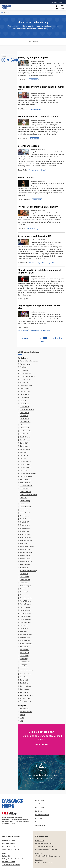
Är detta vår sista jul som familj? (34, 236)
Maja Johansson (25, 595)
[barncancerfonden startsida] (7, 7)
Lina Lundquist (25, 580)
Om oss (5, 853)
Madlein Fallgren (25, 586)
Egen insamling (46, 330)
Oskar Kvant (24, 628)
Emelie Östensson (26, 437)
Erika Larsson (24, 455)
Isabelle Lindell (25, 513)
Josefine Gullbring (26, 561)
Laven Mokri (22, 79)
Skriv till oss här (41, 745)
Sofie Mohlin (24, 677)
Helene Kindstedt (26, 507)
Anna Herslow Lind (26, 373)
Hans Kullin (24, 498)
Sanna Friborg (25, 656)
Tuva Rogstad (24, 689)
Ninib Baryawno (25, 619)
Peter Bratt (23, 631)
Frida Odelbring (25, 482)
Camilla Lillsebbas (24, 199)
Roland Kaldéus (25, 640)
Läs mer (42, 783)
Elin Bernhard (24, 419)
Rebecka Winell (25, 637)
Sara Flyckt (24, 665)
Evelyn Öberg (24, 470)
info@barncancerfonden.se (49, 849)
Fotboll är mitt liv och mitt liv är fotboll (38, 116)
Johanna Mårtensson (27, 546)
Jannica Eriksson (25, 519)
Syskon (22, 715)
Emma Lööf (24, 443)
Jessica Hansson (25, 534)
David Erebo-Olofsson (27, 410)
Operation (55, 263)
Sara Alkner (24, 659)
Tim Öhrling (24, 683)
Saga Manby (24, 646)
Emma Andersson (26, 449)
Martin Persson (25, 607)
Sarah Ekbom (24, 668)
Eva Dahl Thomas (26, 461)
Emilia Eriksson (25, 440)
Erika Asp (23, 458)
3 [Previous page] (40, 338)
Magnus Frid (24, 589)
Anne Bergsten (25, 379)
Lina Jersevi (24, 583)
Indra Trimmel (24, 510)
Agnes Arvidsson (25, 364)
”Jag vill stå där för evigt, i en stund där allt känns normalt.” (40, 271)
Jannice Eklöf (24, 522)
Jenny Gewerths (25, 525)
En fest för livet (26, 178)
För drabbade (24, 708)
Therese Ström (25, 680)
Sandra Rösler (24, 650)
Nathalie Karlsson (26, 610)
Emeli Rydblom (25, 434)
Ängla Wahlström (26, 701)
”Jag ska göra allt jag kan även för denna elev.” (39, 307)
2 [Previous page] (36, 338)
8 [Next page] (62, 338)
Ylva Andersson (25, 698)
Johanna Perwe (25, 549)
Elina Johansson (25, 422)
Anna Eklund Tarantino (27, 376)
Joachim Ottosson (26, 540)
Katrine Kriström (25, 564)
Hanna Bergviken (26, 492)
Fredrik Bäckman (25, 479)
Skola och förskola (26, 712)
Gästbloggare (24, 488)
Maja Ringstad (25, 592)
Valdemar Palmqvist (26, 695)
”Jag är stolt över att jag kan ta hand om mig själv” (41, 88)
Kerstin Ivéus (24, 567)
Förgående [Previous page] (24, 338)
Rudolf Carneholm (24, 327)
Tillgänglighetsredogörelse (11, 865)
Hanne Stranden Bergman (28, 495)
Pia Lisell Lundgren (26, 634)
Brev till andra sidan (28, 146)
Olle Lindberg (24, 625)
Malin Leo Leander (26, 598)
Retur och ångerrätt (9, 862)
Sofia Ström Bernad (26, 674)
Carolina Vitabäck (26, 391)
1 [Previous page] (32, 338)
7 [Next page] (57, 338)
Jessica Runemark (26, 537)
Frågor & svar (40, 841)
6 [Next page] (53, 338)
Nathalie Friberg (25, 613)
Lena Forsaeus (25, 577)
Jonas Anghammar (26, 552)
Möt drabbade (33, 79)
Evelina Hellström (26, 464)
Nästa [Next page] (43, 341)
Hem (30, 42)
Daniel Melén (22, 170)
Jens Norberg (24, 531)
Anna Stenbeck (25, 370)
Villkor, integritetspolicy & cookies (13, 859)
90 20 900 (16, 849)
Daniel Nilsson (25, 403)
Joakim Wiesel (25, 543)
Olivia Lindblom (25, 622)
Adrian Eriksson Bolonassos (29, 361)
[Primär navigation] (62, 7)
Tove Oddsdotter (25, 686)
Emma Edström (25, 446)
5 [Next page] (49, 338)
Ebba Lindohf (24, 413)
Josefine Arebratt (25, 558)
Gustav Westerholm (26, 486)
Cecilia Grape (24, 394)
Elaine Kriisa (24, 416)
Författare (35, 42)
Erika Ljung (22, 229)
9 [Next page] (37, 341)
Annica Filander (25, 382)
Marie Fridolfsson (26, 601)
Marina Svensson (25, 604)
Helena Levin (24, 504)
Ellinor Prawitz (25, 428)
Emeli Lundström (25, 431)
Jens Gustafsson (25, 528)
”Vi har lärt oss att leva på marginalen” (38, 207)
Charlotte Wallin (25, 397)
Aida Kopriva (24, 367)
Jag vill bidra (35, 330)
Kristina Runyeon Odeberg (29, 571)
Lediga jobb (6, 856)
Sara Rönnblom (23, 109)
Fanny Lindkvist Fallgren (28, 473)
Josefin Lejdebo (23, 299)
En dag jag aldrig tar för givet (33, 58)
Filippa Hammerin (26, 476)
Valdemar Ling (23, 138)
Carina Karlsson (25, 388)
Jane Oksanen (25, 516)
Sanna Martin (24, 653)
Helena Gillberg (25, 501)
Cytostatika (45, 263)
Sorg (43, 170)
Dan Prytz (23, 400)
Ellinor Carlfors (23, 263)
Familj (22, 718)
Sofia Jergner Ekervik (27, 671)
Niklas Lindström (25, 616)
